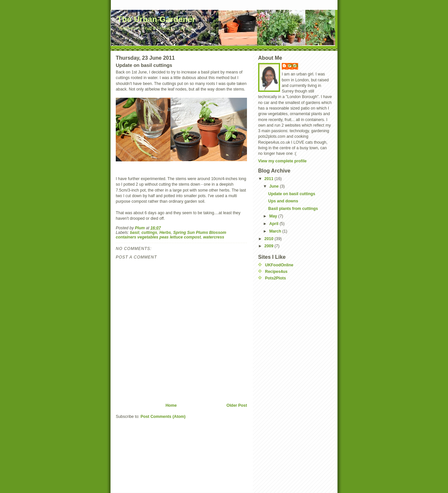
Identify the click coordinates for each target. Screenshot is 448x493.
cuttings (149, 233)
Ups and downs (283, 201)
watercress (214, 237)
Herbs (165, 233)
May (274, 216)
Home (171, 405)
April (275, 224)
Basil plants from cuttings (293, 209)
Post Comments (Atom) (163, 417)
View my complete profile (282, 161)
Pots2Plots (275, 278)
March (276, 231)
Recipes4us (276, 272)
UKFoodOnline (279, 265)
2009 (269, 246)
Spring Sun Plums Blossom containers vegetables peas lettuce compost (171, 235)
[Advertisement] (284, 384)
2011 (269, 179)
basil (134, 233)
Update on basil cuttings (292, 194)
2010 (269, 239)
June (275, 186)
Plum (293, 66)
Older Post (237, 405)
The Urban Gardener (156, 19)
